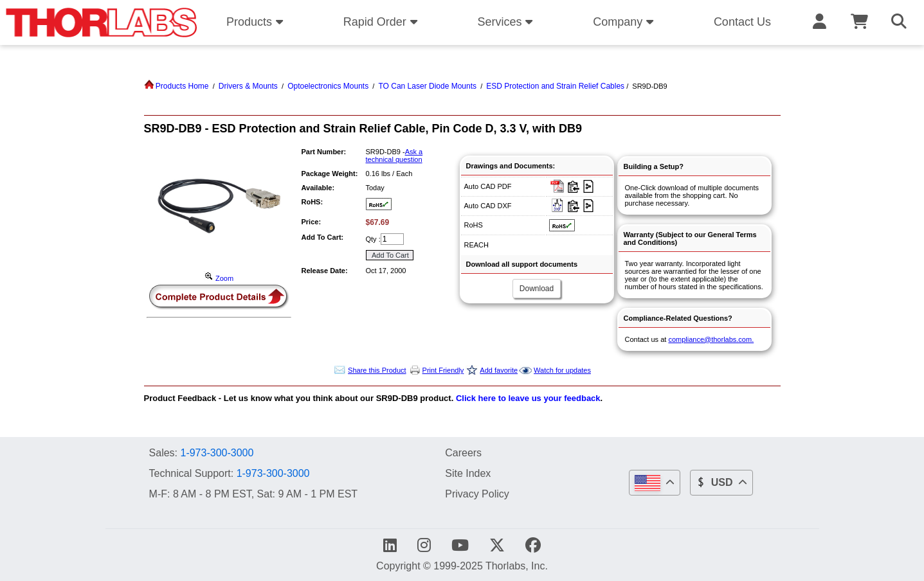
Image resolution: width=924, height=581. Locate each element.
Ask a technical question (394, 156)
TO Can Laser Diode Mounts (427, 86)
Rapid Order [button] (382, 22)
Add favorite (499, 370)
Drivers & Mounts (248, 86)
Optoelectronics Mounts (328, 86)
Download (537, 289)
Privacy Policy (477, 494)
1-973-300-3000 (217, 453)
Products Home (177, 86)
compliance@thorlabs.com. (711, 339)
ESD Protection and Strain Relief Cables (555, 86)
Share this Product (377, 370)
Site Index (468, 473)
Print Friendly (443, 370)
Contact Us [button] (742, 22)
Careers (463, 452)
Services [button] (507, 22)
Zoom (219, 278)
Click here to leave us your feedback (528, 398)
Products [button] (257, 22)
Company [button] (625, 22)
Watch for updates (562, 370)
